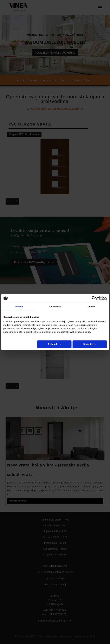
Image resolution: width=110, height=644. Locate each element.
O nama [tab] (91, 307)
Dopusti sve (90, 344)
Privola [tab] (19, 307)
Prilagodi (54, 344)
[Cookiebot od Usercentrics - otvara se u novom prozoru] (94, 298)
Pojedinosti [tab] (55, 307)
